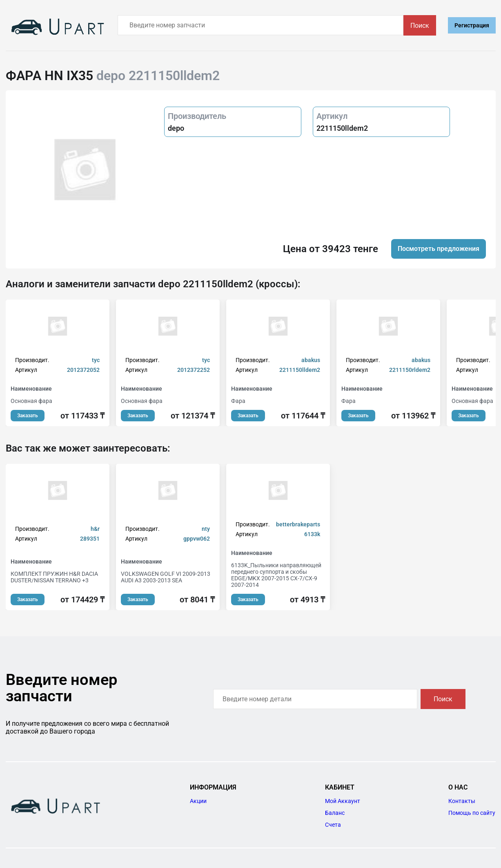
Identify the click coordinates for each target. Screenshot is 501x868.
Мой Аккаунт (343, 801)
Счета (333, 825)
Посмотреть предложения (439, 249)
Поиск (420, 26)
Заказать (28, 416)
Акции (198, 801)
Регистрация (472, 25)
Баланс (335, 813)
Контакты (462, 801)
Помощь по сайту (472, 813)
